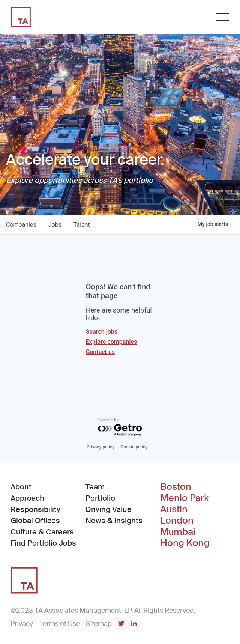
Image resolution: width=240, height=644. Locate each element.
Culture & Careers (42, 532)
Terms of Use (59, 624)
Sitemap (99, 624)
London (177, 521)
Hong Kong (185, 543)
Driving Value (109, 509)
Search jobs (102, 332)
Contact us (100, 352)
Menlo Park (184, 498)
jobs (55, 225)
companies (21, 225)
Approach (27, 498)
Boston (176, 487)
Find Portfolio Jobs (43, 543)
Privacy (22, 624)
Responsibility (35, 509)
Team (95, 487)
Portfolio (100, 498)
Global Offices (35, 521)
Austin (174, 509)
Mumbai (178, 532)
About (21, 487)
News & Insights (114, 521)
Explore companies (111, 342)
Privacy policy (100, 447)
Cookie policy (134, 447)
